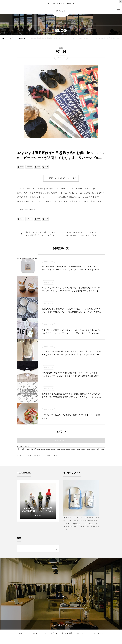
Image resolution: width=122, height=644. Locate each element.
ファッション (32, 633)
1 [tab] (36, 515)
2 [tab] (38, 515)
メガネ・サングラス (50, 633)
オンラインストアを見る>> (61, 3)
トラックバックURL (23, 446)
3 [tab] (40, 515)
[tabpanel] (38, 501)
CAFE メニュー (82, 633)
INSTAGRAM (61, 58)
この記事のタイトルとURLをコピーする (61, 178)
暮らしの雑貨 (67, 633)
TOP (21, 633)
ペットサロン (98, 633)
